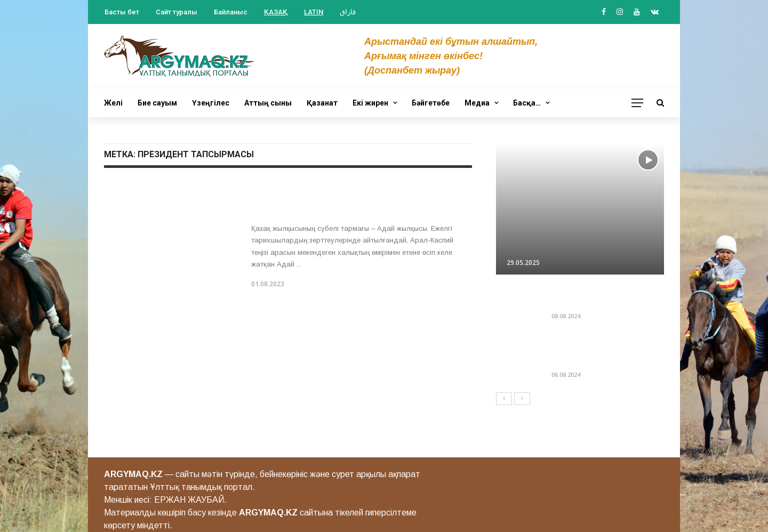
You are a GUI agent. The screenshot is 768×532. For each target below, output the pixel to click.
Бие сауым (157, 103)
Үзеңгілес (211, 103)
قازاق (348, 12)
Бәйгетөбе (431, 103)
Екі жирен (370, 103)
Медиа (477, 103)
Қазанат (322, 103)
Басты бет (122, 12)
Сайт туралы (177, 12)
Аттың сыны (268, 103)
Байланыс (231, 12)
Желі (113, 103)
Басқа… (527, 103)
